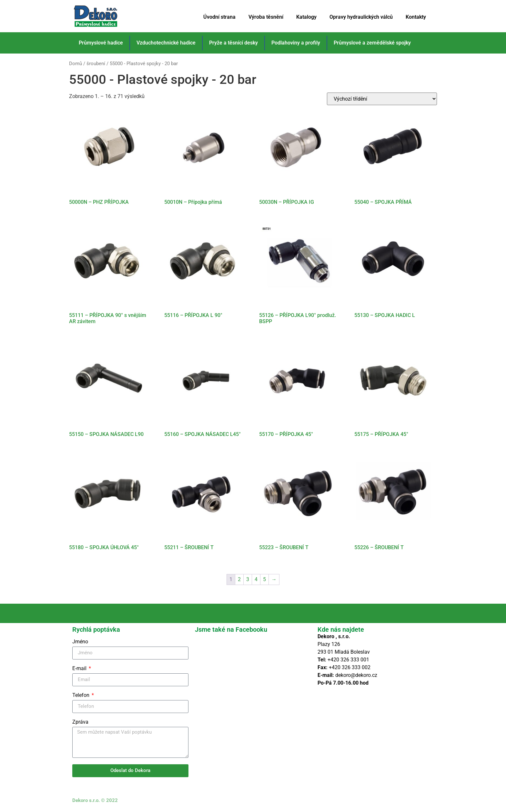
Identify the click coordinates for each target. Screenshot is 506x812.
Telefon (81, 695)
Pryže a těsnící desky (233, 43)
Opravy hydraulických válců (361, 17)
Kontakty (416, 17)
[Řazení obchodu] (382, 99)
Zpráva (80, 722)
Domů (76, 64)
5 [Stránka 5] (264, 579)
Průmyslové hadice (101, 43)
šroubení (96, 64)
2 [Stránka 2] (239, 579)
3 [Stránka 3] (248, 579)
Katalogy (306, 17)
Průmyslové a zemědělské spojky (372, 43)
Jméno (80, 642)
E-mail (80, 669)
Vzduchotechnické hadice (166, 43)
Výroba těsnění (266, 17)
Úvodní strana (219, 17)
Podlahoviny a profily (296, 43)
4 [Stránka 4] (256, 579)
